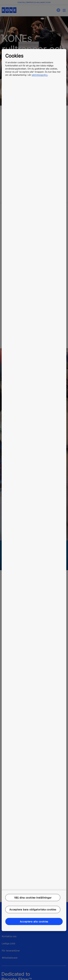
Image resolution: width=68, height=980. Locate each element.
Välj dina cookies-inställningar (33, 897)
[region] (34, 490)
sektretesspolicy (40, 75)
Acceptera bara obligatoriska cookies (33, 910)
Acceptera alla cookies (34, 921)
